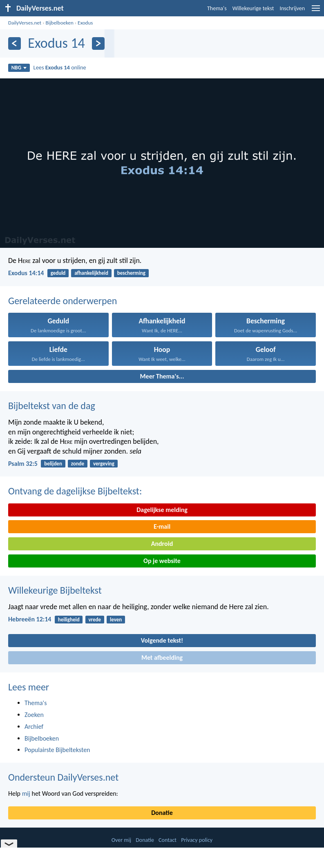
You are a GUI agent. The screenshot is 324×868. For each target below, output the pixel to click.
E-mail (162, 526)
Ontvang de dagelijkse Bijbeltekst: (75, 491)
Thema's (217, 8)
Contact (168, 840)
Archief (34, 727)
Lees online (60, 67)
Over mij (121, 840)
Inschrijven (292, 8)
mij (26, 793)
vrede (95, 620)
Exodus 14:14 (26, 273)
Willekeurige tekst (253, 8)
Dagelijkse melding (162, 510)
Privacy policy (197, 840)
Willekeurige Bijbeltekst (55, 590)
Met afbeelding (162, 658)
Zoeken (34, 715)
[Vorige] (15, 43)
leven (116, 620)
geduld (58, 273)
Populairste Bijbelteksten (57, 750)
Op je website (162, 561)
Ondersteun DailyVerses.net (63, 777)
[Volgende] (98, 43)
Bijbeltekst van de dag (52, 406)
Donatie (162, 813)
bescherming (131, 273)
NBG (19, 68)
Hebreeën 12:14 (30, 619)
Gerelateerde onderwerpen (63, 301)
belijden (53, 464)
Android (162, 544)
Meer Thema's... (162, 376)
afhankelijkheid (91, 273)
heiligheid (69, 620)
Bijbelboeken (59, 23)
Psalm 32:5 (23, 464)
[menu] (316, 11)
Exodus (85, 23)
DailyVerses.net (25, 23)
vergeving (104, 464)
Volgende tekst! (162, 640)
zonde (78, 464)
